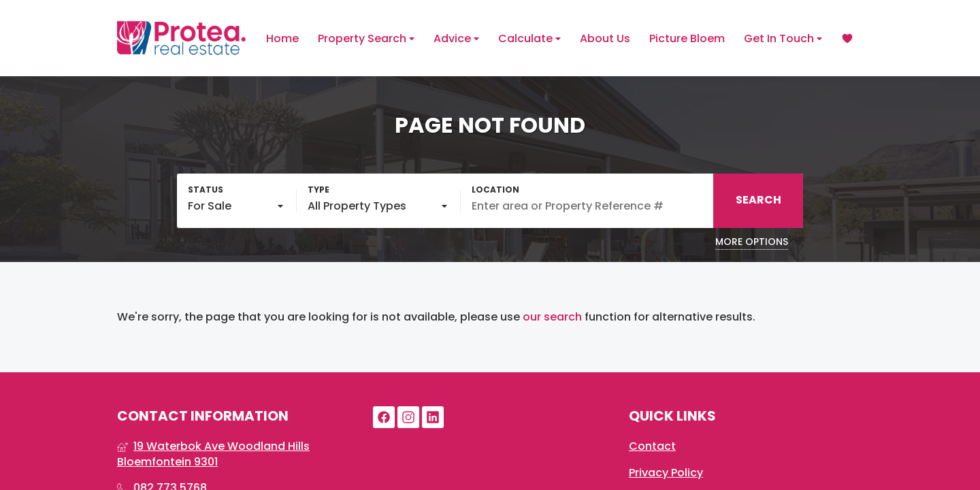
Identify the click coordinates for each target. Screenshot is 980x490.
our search (552, 317)
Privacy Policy (666, 473)
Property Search (366, 38)
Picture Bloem (687, 38)
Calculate (529, 38)
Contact (652, 446)
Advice (456, 38)
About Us (605, 38)
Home (282, 38)
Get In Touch (783, 38)
